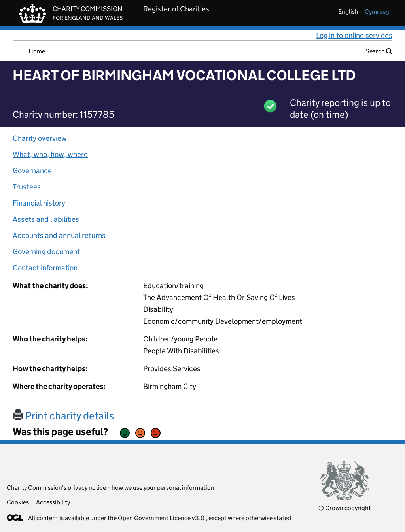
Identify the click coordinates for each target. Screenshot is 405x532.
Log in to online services (354, 35)
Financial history (39, 203)
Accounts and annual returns (59, 235)
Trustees (27, 187)
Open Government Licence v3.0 (161, 518)
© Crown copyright (345, 508)
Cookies (18, 502)
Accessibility (53, 502)
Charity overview (40, 138)
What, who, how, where (50, 154)
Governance (32, 171)
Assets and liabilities (46, 219)
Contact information (45, 268)
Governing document (46, 252)
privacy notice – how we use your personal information (141, 488)
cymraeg (377, 12)
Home (37, 51)
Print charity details (63, 416)
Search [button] (379, 51)
